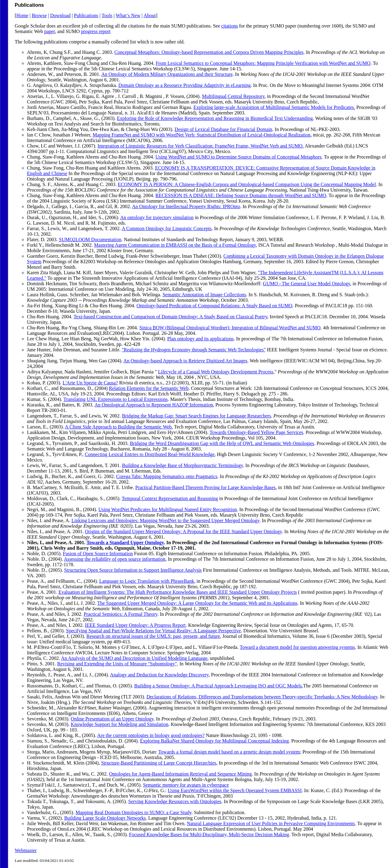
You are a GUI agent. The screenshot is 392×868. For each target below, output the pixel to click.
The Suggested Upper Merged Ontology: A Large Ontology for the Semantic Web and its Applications (197, 603)
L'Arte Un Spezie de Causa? (90, 383)
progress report (96, 31)
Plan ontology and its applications (200, 339)
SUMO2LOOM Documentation (90, 239)
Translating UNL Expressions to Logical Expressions (116, 399)
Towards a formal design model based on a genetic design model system (229, 752)
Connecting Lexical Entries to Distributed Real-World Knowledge (150, 454)
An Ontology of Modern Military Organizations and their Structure (167, 74)
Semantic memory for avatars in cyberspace (186, 785)
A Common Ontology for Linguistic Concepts (167, 228)
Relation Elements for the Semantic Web (149, 388)
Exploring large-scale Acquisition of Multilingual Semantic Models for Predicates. (274, 107)
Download (60, 15)
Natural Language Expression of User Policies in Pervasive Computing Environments (271, 823)
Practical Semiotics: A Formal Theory (120, 614)
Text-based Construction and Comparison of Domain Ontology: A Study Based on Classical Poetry (170, 317)
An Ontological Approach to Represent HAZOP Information (154, 405)
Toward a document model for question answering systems (297, 647)
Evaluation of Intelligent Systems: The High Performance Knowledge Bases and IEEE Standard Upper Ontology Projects (178, 592)
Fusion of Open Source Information (98, 554)
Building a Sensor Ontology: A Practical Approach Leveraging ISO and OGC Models (218, 686)
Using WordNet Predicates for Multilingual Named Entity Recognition (168, 509)
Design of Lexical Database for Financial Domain (223, 129)
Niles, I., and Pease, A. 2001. (57, 542)
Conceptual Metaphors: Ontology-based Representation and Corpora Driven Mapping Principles (209, 52)
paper (49, 31)
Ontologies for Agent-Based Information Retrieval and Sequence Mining (180, 774)
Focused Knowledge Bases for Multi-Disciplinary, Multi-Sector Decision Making (209, 834)
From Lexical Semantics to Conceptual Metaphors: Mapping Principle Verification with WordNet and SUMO (263, 63)
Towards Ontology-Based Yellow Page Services (256, 432)
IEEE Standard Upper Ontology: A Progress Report (135, 625)
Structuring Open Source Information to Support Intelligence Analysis (133, 570)
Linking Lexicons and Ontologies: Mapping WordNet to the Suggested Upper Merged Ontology (165, 520)
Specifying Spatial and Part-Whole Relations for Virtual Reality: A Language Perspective (154, 631)
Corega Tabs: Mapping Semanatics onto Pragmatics (167, 476)
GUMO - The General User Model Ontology (306, 284)
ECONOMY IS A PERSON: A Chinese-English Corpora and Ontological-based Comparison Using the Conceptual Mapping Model (247, 184)
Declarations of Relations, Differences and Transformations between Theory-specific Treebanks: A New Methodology (262, 697)
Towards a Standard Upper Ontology (125, 542)
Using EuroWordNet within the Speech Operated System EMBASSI (235, 790)
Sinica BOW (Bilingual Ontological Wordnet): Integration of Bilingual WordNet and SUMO (230, 328)
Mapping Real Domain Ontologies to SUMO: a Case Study (134, 812)
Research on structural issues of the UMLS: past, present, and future (153, 636)
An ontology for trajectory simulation (157, 217)
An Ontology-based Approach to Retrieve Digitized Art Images (185, 361)
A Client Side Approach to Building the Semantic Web (118, 427)
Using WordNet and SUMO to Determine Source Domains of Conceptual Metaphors (239, 157)
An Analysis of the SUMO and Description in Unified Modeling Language (134, 658)
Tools (107, 15)
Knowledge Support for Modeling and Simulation (120, 724)
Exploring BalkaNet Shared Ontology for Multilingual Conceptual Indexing (214, 741)
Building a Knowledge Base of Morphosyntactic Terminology (182, 465)
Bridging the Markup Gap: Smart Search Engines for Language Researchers (196, 416)
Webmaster (26, 850)
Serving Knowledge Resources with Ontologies (175, 801)
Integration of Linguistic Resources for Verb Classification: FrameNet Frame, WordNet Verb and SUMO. (201, 146)
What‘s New (128, 15)
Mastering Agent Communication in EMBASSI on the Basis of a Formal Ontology (175, 245)
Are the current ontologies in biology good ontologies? (151, 735)
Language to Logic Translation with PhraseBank (147, 581)
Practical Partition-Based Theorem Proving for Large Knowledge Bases (205, 487)
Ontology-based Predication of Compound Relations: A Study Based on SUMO (215, 306)
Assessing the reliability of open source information (114, 559)
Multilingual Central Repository (233, 96)
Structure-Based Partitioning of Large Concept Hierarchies (159, 763)
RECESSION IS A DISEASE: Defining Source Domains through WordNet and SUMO (241, 195)
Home (22, 15)
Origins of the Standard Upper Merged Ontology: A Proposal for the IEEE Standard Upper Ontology (183, 531)
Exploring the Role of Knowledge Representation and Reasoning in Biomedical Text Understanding (215, 118)
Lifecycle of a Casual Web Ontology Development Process (216, 372)
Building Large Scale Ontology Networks (105, 818)
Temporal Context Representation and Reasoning (170, 498)
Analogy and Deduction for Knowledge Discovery (159, 675)
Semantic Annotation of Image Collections (204, 295)
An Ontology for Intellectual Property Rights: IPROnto (186, 206)
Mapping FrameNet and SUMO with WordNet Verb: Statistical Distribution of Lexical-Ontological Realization (201, 135)
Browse (39, 15)
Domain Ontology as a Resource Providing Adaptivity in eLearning (184, 85)
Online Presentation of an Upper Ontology (112, 719)
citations (230, 26)
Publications (86, 15)
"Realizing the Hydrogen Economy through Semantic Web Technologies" (194, 350)
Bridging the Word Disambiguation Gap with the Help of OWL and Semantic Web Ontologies (222, 443)
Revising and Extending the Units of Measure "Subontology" (117, 664)
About (150, 15)
